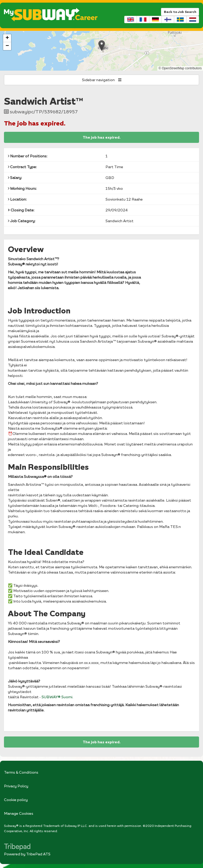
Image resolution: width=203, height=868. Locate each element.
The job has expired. (102, 137)
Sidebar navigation (102, 80)
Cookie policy (16, 800)
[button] (102, 45)
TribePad (17, 847)
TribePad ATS (38, 854)
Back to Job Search (180, 12)
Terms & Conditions (21, 772)
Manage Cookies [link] (19, 813)
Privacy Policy (16, 786)
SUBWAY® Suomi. (57, 697)
